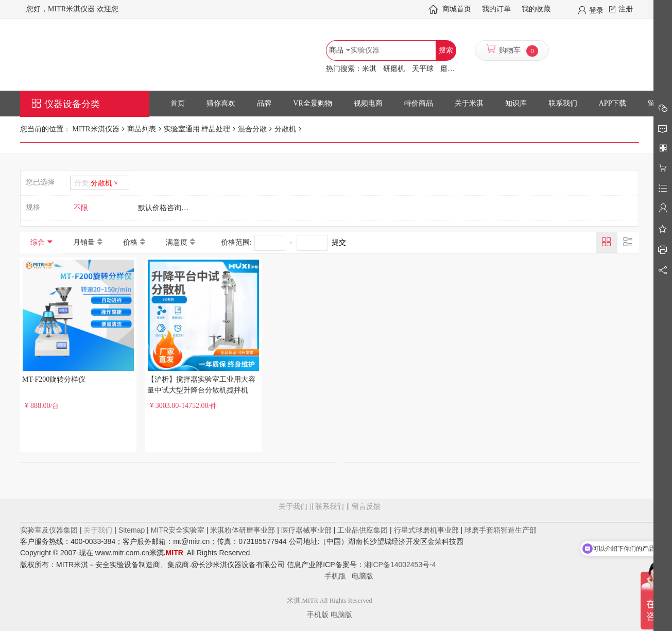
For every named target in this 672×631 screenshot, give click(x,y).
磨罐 (447, 69)
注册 (626, 9)
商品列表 (142, 129)
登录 (596, 10)
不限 (81, 208)
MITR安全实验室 (178, 530)
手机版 (338, 576)
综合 (38, 242)
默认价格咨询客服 (167, 208)
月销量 (84, 242)
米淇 (369, 69)
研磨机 (394, 69)
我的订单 (496, 9)
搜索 (446, 50)
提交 (339, 242)
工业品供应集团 (363, 530)
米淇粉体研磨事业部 (243, 530)
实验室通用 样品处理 (197, 129)
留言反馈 (330, 548)
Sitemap (132, 530)
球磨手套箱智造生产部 (501, 530)
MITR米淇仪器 (95, 129)
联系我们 (330, 507)
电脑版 (363, 576)
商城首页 (457, 9)
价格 (130, 242)
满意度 (177, 242)
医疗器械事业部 (306, 530)
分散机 (285, 129)
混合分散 (252, 129)
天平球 (423, 69)
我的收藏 (536, 9)
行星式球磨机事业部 (426, 530)
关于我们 (293, 507)
